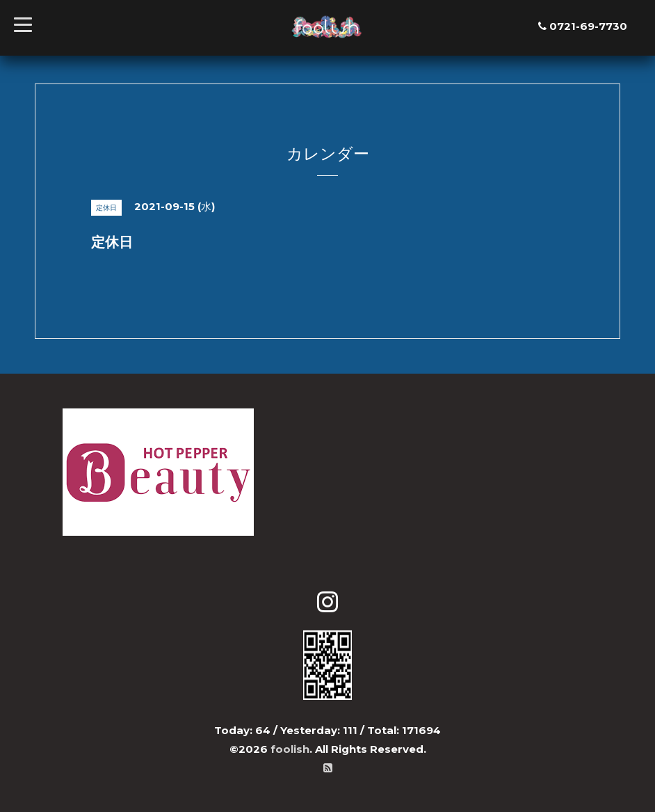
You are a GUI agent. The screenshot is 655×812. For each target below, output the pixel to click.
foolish (290, 749)
